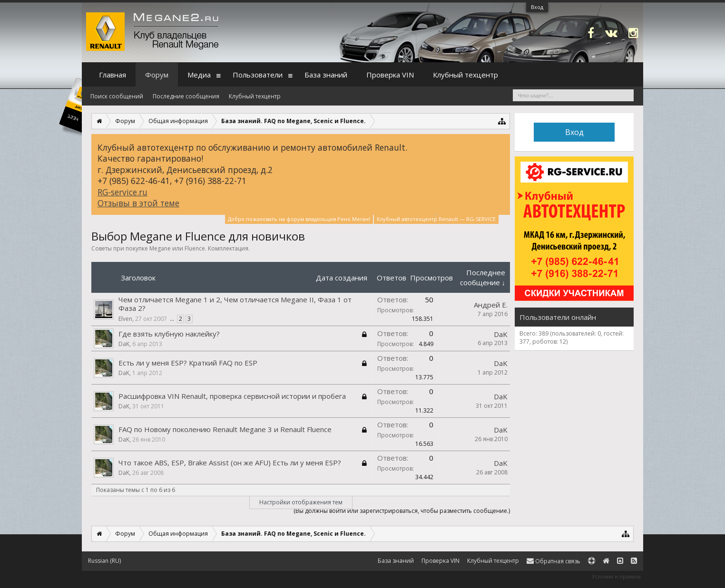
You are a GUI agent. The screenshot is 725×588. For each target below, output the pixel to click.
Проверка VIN (390, 75)
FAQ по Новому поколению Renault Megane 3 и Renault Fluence (225, 429)
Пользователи (258, 75)
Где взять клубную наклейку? (169, 334)
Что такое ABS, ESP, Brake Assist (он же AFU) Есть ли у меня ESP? (230, 463)
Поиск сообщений (117, 96)
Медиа (199, 75)
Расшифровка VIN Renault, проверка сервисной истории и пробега (232, 396)
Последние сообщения (186, 96)
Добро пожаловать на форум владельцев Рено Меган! (299, 219)
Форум (157, 75)
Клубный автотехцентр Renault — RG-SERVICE (436, 218)
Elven (125, 319)
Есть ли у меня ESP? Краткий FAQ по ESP (188, 363)
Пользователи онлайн (558, 317)
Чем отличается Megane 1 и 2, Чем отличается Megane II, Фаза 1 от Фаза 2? (235, 304)
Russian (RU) (104, 561)
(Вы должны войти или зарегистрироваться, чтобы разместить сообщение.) (402, 511)
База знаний (326, 75)
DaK (124, 344)
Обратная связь (554, 561)
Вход (537, 7)
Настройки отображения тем (301, 502)
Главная (113, 75)
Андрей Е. (491, 305)
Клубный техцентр (255, 96)
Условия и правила (616, 576)
